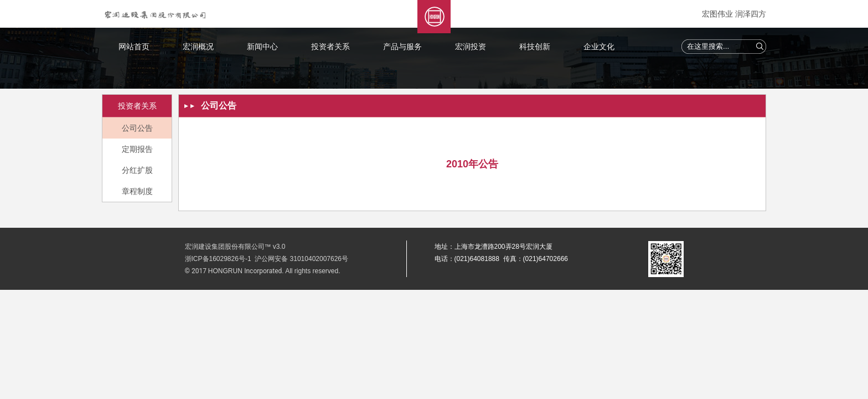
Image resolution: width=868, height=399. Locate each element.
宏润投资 (471, 47)
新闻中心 (262, 47)
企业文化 (599, 47)
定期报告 (137, 149)
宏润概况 (198, 47)
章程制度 (137, 191)
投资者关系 (330, 47)
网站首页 (134, 47)
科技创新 (535, 47)
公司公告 (137, 128)
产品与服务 (402, 47)
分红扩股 (137, 170)
